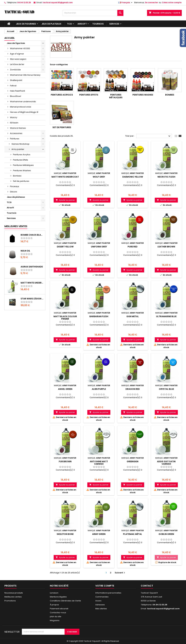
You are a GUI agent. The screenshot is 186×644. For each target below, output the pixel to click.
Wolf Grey (99, 177)
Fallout (13, 86)
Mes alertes (101, 609)
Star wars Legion (18, 59)
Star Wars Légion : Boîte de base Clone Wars (32, 299)
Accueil (10, 38)
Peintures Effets (21, 160)
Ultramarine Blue (166, 316)
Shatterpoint (16, 80)
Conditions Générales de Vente (65, 601)
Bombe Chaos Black (32, 235)
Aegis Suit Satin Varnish (166, 463)
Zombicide (15, 70)
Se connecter (151, 3)
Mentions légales (58, 597)
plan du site (56, 616)
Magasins (55, 620)
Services (114, 24)
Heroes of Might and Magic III (24, 112)
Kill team (14, 123)
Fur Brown (65, 461)
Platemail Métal (133, 534)
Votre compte (105, 586)
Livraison (54, 593)
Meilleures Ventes (16, 226)
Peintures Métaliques (23, 165)
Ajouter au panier (65, 200)
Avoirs (98, 601)
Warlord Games (18, 128)
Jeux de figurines (26, 24)
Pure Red (133, 247)
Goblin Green (166, 534)
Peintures (15, 139)
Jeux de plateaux (51, 24)
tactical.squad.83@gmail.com (58, 3)
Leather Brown (166, 247)
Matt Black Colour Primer (65, 318)
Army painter (18, 149)
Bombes (17, 176)
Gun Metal (133, 316)
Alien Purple (99, 389)
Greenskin (133, 461)
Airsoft (82, 24)
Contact (147, 586)
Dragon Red (133, 389)
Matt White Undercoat (32, 283)
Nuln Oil (25, 251)
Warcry (14, 117)
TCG (69, 24)
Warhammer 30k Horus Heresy (25, 75)
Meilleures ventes (13, 597)
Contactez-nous (58, 613)
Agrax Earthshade (32, 267)
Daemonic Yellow (133, 177)
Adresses (100, 605)
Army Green (99, 534)
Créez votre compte (172, 3)
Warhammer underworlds (23, 101)
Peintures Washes (22, 170)
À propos (54, 605)
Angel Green (65, 389)
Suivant (120, 573)
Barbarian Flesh (99, 316)
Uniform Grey (99, 247)
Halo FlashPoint (17, 91)
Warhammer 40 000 (20, 48)
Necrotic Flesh (166, 177)
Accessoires (16, 133)
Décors (14, 192)
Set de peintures (21, 181)
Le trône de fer (17, 64)
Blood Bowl (15, 96)
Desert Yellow (65, 247)
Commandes (102, 597)
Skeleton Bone (65, 534)
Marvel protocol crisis (21, 107)
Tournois (98, 24)
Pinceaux (14, 186)
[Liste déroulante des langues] (126, 3)
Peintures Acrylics (22, 155)
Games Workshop (20, 144)
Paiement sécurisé (59, 609)
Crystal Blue (166, 389)
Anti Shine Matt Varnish (99, 463)
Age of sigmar (17, 54)
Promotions (10, 601)
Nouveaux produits (14, 593)
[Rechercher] (93, 13)
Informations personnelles (108, 593)
